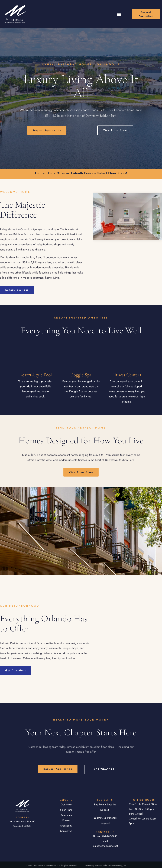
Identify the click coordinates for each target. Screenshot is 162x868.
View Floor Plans (115, 130)
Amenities (66, 815)
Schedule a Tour (17, 290)
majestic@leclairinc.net (105, 846)
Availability (66, 826)
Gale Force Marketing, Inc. (115, 866)
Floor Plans (66, 810)
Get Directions (16, 670)
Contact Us (66, 831)
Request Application (146, 14)
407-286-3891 (104, 769)
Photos (66, 820)
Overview (66, 805)
